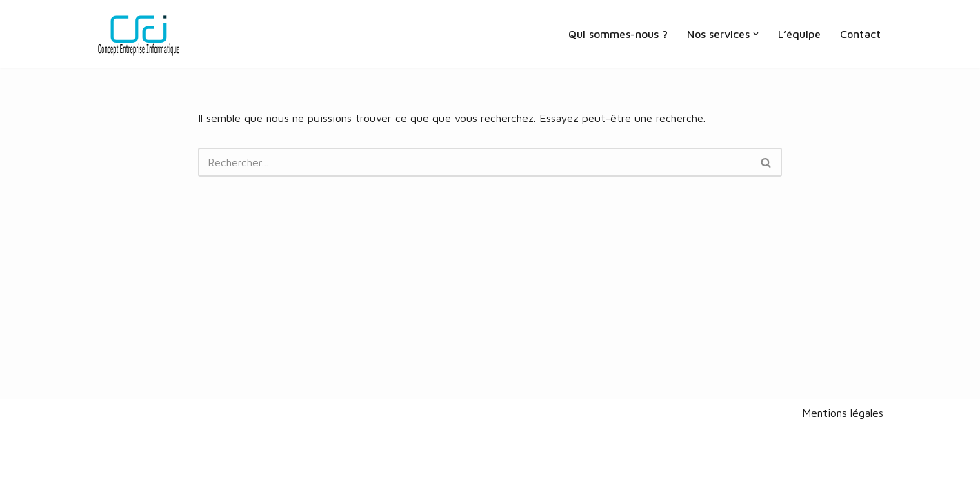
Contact (860, 34)
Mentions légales (843, 413)
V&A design (170, 479)
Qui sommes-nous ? (618, 34)
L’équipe (799, 34)
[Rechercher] (475, 162)
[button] (756, 34)
